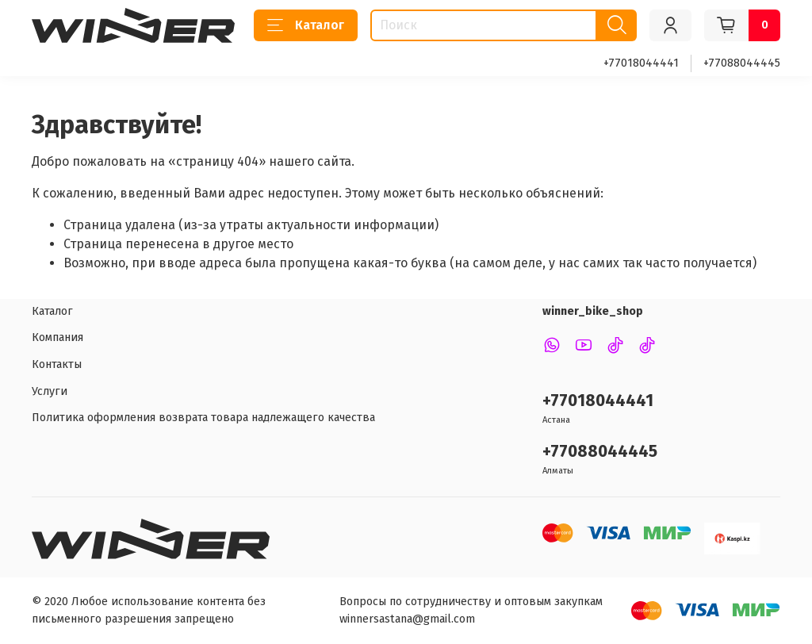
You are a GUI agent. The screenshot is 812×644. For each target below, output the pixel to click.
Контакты (57, 364)
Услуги (50, 391)
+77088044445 (742, 63)
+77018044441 (641, 63)
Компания (57, 337)
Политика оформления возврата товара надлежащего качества (203, 418)
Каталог (306, 25)
